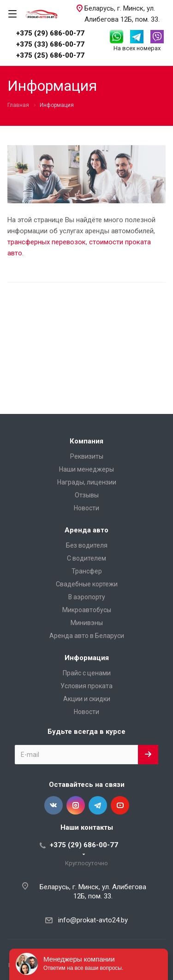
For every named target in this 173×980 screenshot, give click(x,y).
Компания (86, 441)
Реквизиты (87, 456)
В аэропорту (87, 597)
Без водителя (87, 545)
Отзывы (87, 495)
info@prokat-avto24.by (93, 920)
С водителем (86, 558)
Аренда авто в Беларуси (87, 636)
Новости (86, 508)
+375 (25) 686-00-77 (50, 55)
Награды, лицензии (87, 482)
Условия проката (86, 686)
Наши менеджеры (86, 469)
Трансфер (87, 571)
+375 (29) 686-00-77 (50, 33)
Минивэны (87, 623)
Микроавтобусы (87, 610)
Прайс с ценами (87, 673)
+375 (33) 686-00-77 (50, 44)
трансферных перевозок (47, 242)
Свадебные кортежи (87, 584)
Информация (87, 658)
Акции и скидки (87, 699)
